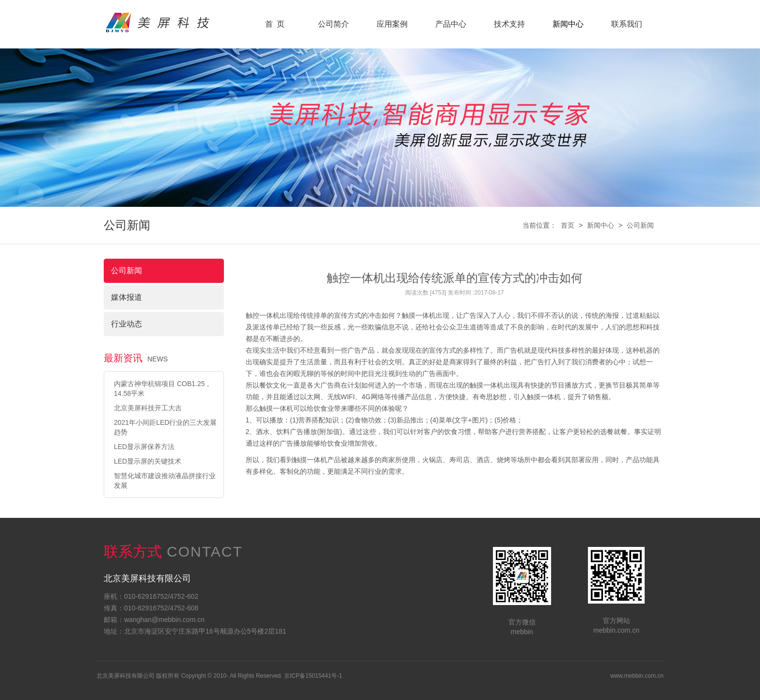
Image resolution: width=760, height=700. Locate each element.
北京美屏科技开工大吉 (148, 408)
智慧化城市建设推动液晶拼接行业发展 (165, 481)
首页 (568, 225)
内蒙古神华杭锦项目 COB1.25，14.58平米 (163, 389)
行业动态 (127, 324)
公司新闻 (640, 225)
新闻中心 (601, 225)
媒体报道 (127, 297)
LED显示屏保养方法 (144, 447)
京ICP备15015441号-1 (313, 676)
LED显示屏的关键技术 (148, 461)
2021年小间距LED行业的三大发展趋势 (165, 427)
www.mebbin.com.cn (637, 676)
